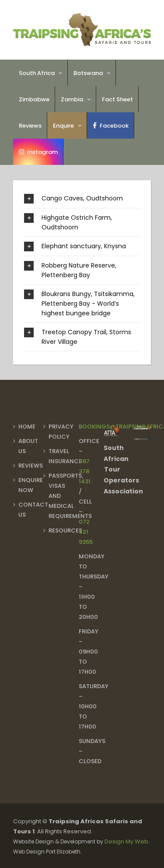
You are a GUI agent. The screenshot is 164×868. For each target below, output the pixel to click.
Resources (65, 530)
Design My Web (126, 841)
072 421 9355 (86, 532)
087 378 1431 (85, 471)
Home (27, 427)
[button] (82, 198)
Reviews (31, 466)
